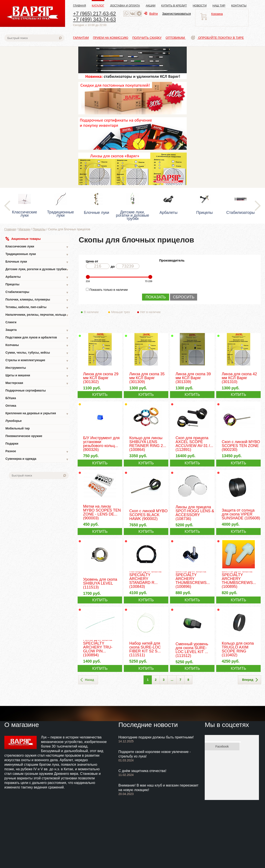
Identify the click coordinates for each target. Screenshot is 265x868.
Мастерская (37, 383)
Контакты (239, 6)
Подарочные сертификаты (26, 390)
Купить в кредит (174, 6)
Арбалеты (37, 277)
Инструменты (37, 368)
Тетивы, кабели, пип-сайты (37, 308)
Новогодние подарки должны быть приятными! (156, 737)
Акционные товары (23, 239)
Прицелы (39, 229)
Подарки (12, 444)
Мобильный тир (18, 428)
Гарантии (81, 38)
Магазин (24, 229)
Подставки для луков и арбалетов (37, 338)
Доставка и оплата (125, 6)
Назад (87, 680)
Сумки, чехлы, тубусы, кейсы (37, 353)
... (172, 680)
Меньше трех (122, 312)
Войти (151, 14)
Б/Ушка (11, 398)
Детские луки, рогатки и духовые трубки (37, 270)
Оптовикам (176, 38)
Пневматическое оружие (24, 436)
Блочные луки (37, 262)
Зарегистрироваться (177, 14)
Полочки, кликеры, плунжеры (37, 300)
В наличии (94, 312)
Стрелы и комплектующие (37, 361)
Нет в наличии (151, 312)
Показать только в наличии (109, 290)
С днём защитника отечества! (142, 771)
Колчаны (37, 345)
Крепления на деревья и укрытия (37, 414)
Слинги (11, 322)
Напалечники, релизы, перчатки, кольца (37, 315)
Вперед (250, 680)
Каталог (98, 6)
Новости (200, 6)
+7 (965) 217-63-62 (95, 14)
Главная (80, 6)
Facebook (222, 746)
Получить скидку (147, 38)
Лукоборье (14, 421)
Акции (151, 6)
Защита (37, 330)
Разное (37, 452)
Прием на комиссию (110, 38)
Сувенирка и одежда (37, 459)
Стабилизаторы (37, 292)
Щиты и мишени (37, 376)
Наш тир (219, 6)
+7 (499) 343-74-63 (95, 20)
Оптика (11, 406)
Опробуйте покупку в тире (217, 38)
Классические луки (37, 247)
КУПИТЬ (100, 395)
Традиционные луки (37, 254)
